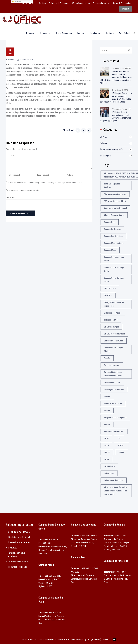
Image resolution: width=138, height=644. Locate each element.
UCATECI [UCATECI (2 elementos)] (121, 446)
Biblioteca (53, 3)
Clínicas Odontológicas (81, 3)
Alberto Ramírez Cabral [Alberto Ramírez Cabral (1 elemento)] (114, 215)
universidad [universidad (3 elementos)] (109, 474)
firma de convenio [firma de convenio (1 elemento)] (112, 365)
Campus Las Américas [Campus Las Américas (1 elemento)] (113, 236)
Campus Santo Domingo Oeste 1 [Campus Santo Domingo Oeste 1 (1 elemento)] (114, 270)
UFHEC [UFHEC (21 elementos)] (107, 453)
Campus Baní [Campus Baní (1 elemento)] (110, 222)
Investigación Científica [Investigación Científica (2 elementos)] (114, 390)
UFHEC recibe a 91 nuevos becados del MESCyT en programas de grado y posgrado (115, 117)
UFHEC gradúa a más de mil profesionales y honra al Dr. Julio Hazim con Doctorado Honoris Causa (116, 98)
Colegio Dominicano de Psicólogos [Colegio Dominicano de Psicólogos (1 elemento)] (114, 304)
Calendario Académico (19, 532)
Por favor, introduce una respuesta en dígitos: (23, 190)
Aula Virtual (123, 33)
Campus (79, 33)
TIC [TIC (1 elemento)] (119, 439)
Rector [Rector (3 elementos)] (107, 425)
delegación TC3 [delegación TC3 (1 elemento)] (111, 320)
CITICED (103, 137)
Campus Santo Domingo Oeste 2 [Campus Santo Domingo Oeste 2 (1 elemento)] (114, 280)
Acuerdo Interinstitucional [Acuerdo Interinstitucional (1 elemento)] (115, 208)
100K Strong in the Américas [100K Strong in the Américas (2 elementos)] (112, 186)
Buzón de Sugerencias (122, 3)
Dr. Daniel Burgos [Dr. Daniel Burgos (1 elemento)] (111, 327)
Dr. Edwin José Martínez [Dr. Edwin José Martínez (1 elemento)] (114, 334)
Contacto (108, 33)
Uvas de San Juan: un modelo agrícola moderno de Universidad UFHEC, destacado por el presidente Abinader (116, 77)
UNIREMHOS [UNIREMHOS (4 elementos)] (109, 467)
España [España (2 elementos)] (107, 358)
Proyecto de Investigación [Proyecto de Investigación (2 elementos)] (115, 418)
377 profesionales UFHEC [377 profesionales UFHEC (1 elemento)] (115, 202)
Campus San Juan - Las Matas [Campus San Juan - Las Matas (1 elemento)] (114, 259)
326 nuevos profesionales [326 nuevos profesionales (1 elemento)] (115, 195)
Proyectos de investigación (111, 150)
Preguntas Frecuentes (102, 3)
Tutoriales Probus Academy (17, 555)
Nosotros (29, 33)
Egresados (64, 3)
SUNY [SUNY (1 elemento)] (106, 439)
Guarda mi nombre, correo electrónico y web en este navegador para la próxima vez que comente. (46, 183)
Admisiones (44, 33)
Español (16, 2)
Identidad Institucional (19, 537)
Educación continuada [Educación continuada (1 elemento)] (114, 341)
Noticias (43, 3)
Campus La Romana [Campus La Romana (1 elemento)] (112, 229)
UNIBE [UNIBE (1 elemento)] (107, 460)
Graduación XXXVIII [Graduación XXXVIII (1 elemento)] (112, 383)
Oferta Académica (62, 33)
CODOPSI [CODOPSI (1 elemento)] (108, 296)
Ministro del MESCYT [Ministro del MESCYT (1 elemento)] (113, 404)
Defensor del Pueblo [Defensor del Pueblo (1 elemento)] (113, 313)
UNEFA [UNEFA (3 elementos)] (122, 453)
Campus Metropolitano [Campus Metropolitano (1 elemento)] (114, 243)
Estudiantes (94, 33)
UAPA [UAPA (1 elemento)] (106, 446)
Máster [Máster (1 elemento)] (107, 411)
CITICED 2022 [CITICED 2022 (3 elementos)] (110, 289)
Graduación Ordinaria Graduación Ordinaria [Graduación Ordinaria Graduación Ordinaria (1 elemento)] (113, 374)
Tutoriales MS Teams (18, 562)
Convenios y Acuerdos (19, 543)
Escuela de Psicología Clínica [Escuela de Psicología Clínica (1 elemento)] (113, 350)
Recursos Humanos (18, 567)
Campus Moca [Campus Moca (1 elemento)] (110, 250)
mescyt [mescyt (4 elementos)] (107, 397)
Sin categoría (105, 156)
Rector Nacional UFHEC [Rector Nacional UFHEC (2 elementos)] (114, 432)
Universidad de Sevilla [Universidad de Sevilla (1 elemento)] (114, 481)
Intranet (126, 10)
